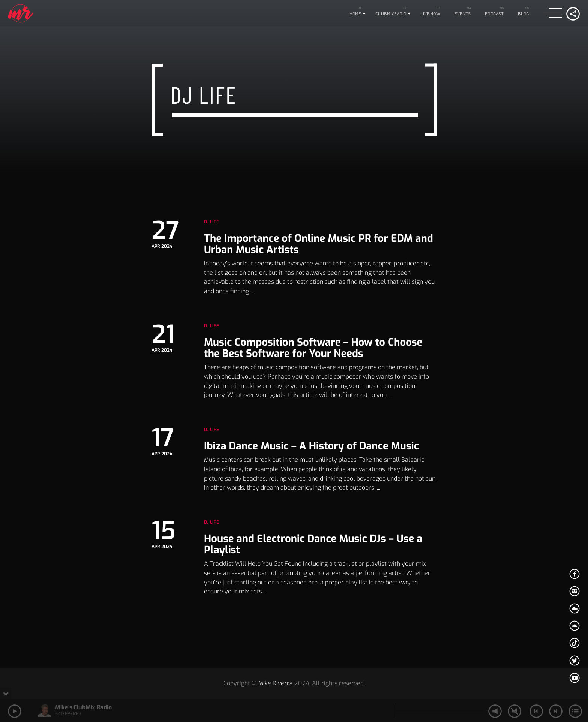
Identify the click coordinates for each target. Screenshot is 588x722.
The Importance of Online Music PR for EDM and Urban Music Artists (319, 244)
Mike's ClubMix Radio (83, 707)
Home (355, 13)
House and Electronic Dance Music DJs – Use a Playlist (313, 544)
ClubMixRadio (391, 13)
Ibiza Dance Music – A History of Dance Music (311, 446)
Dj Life (211, 222)
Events (463, 13)
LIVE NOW (430, 13)
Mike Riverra (276, 683)
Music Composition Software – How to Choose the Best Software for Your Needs (313, 348)
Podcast (494, 13)
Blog (523, 13)
